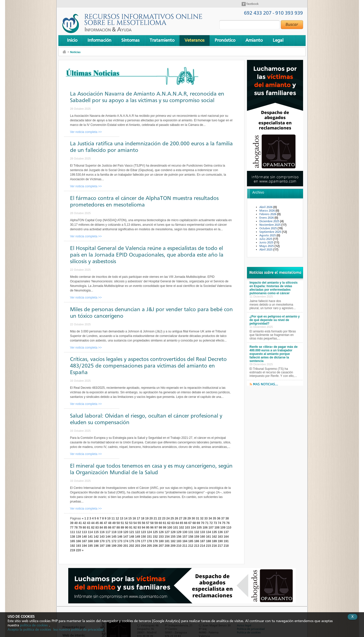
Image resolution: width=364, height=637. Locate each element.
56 (143, 523)
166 (78, 541)
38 (227, 518)
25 (172, 518)
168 (90, 541)
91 (131, 528)
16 (134, 518)
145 (114, 537)
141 (90, 537)
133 (202, 532)
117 (108, 532)
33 (206, 518)
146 (120, 537)
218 (226, 546)
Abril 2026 (266, 207)
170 (102, 541)
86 (110, 528)
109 (223, 528)
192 (73, 546)
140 (84, 537)
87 (114, 528)
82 (93, 528)
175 (132, 541)
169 (96, 541)
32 (202, 518)
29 (189, 518)
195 (90, 546)
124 (149, 532)
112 (78, 532)
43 (89, 523)
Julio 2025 (266, 239)
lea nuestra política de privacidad (78, 630)
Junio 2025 (267, 243)
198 (108, 546)
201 (126, 546)
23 (164, 518)
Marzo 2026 (267, 211)
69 (198, 523)
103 (187, 528)
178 (149, 541)
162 (214, 537)
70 (203, 523)
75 (224, 523)
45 (97, 523)
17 (138, 518)
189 (214, 541)
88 (118, 528)
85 (106, 528)
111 (73, 532)
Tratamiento (162, 40)
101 (176, 528)
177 (144, 541)
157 (185, 537)
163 (220, 537)
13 (121, 518)
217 (220, 546)
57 (148, 523)
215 (209, 546)
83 (97, 528)
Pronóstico (225, 40)
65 (181, 523)
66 (186, 523)
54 (135, 523)
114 (90, 532)
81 (89, 528)
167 (84, 541)
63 (173, 523)
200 (120, 546)
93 (139, 528)
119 (120, 532)
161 (209, 537)
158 (191, 537)
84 (101, 528)
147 (126, 537)
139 (78, 537)
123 (144, 532)
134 (209, 532)
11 (113, 518)
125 (155, 532)
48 (110, 523)
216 (214, 546)
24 (168, 518)
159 (197, 537)
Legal (278, 40)
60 (160, 523)
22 (159, 518)
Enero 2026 (267, 218)
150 (144, 537)
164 (226, 537)
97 (156, 528)
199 (114, 546)
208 (167, 546)
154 (167, 537)
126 (161, 532)
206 (155, 546)
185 (191, 541)
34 (210, 518)
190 (220, 541)
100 (170, 528)
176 (138, 541)
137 (226, 532)
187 (202, 541)
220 (78, 550)
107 (211, 528)
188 (209, 541)
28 (185, 518)
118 (114, 532)
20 (151, 518)
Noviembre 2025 (270, 225)
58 (152, 523)
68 (194, 523)
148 (132, 537)
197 (102, 546)
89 (122, 528)
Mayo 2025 (267, 246)
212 (191, 546)
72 (211, 523)
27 (181, 518)
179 (155, 541)
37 (223, 518)
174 (126, 541)
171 (108, 541)
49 (114, 523)
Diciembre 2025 (270, 221)
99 (164, 528)
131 (191, 532)
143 (102, 537)
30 (193, 518)
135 (214, 532)
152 (155, 537)
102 (181, 528)
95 (148, 528)
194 (84, 546)
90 (127, 528)
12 (117, 518)
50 (118, 523)
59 (156, 523)
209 (173, 546)
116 (102, 532)
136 (220, 532)
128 (173, 532)
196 (96, 546)
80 (84, 528)
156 (179, 537)
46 (101, 523)
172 (114, 541)
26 (176, 518)
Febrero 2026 (268, 214)
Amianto (254, 40)
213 (197, 546)
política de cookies (34, 625)
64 (177, 523)
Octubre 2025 (268, 229)
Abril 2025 (266, 250)
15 (130, 518)
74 (220, 523)
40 (76, 523)
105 (199, 528)
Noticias (75, 52)
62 (169, 523)
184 (185, 541)
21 (155, 518)
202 (132, 546)
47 (106, 523)
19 (147, 518)
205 (149, 546)
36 (219, 518)
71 (207, 523)
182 (173, 541)
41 (80, 523)
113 (84, 532)
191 (226, 541)
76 (228, 523)
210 (179, 546)
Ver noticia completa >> (86, 132)
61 (164, 523)
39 (72, 523)
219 (73, 550)
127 (167, 532)
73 (215, 523)
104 (193, 528)
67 (190, 523)
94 (143, 528)
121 (132, 532)
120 (126, 532)
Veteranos (195, 40)
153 (161, 537)
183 (179, 541)
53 (131, 523)
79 (80, 528)
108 (217, 528)
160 (202, 537)
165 (73, 541)
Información (99, 40)
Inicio (72, 40)
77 (72, 528)
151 (149, 537)
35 (214, 518)
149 (138, 537)
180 (161, 541)
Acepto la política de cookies (29, 630)
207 (161, 546)
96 (152, 528)
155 (173, 537)
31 (198, 518)
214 (202, 546)
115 (96, 532)
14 (126, 518)
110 (229, 528)
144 (108, 537)
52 (127, 523)
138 (73, 537)
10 (109, 518)
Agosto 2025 (268, 236)
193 (78, 546)
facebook (252, 4)
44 (93, 523)
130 (185, 532)
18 (143, 518)
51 (122, 523)
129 (179, 532)
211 (185, 546)
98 (160, 528)
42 (84, 523)
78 (76, 528)
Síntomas (130, 40)
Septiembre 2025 (271, 232)
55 (139, 523)
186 (197, 541)
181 (167, 541)
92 (135, 528)
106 (205, 528)
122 (138, 532)
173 (120, 541)
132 (197, 532)
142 (96, 537)
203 (138, 546)
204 (144, 546)
